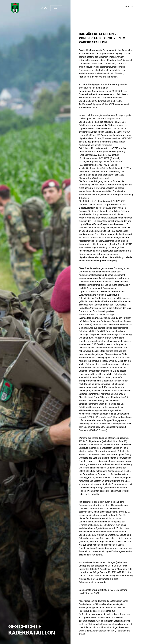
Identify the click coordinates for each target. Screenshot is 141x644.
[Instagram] (41, 8)
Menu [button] (56, 8)
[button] (128, 6)
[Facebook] (45, 8)
